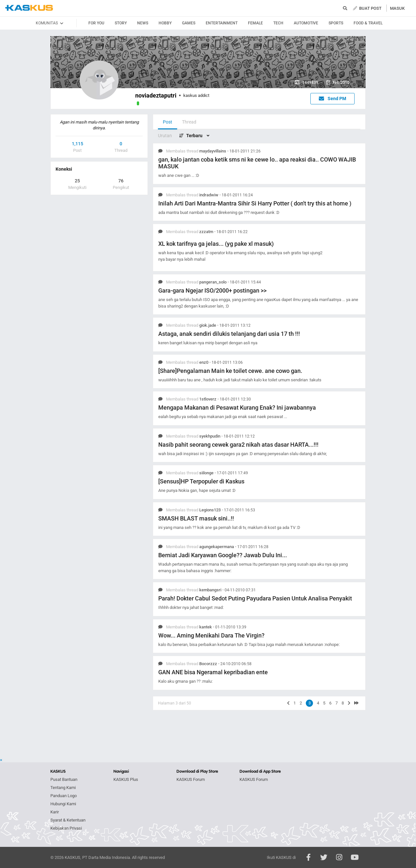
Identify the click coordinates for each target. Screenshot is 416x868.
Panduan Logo (64, 796)
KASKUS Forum (191, 779)
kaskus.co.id (29, 8)
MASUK (397, 8)
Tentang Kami (63, 788)
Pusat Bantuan (64, 779)
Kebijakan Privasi (66, 828)
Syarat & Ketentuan (68, 820)
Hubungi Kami (63, 804)
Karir (55, 812)
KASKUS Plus (126, 779)
